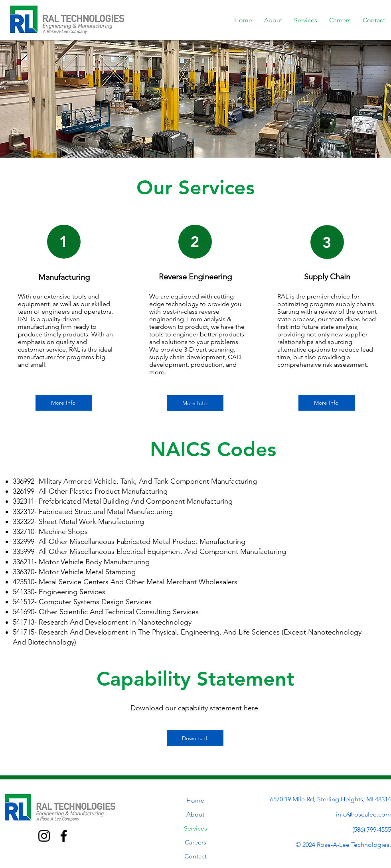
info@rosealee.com (363, 814)
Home (195, 800)
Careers (195, 842)
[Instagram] (44, 836)
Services (195, 828)
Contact (195, 856)
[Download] (195, 738)
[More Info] (64, 403)
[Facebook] (64, 836)
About (195, 814)
